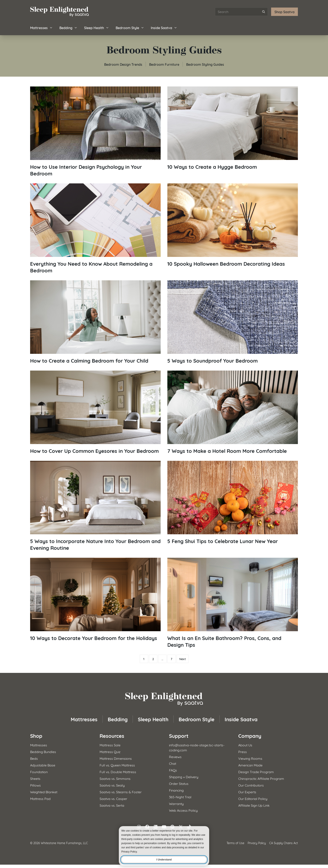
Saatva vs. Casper (113, 798)
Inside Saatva (164, 28)
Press (243, 751)
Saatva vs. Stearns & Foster (121, 792)
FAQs (173, 770)
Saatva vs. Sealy (112, 785)
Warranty (176, 803)
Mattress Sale (110, 745)
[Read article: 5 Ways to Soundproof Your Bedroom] (233, 322)
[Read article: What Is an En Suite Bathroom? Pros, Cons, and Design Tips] (233, 603)
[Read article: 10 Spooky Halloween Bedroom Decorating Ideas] (233, 225)
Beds (34, 758)
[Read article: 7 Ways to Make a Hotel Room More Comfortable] (233, 412)
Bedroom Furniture (164, 64)
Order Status (179, 783)
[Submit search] (264, 12)
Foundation (39, 772)
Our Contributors (251, 785)
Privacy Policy (257, 843)
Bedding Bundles (43, 751)
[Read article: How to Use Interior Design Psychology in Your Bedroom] (95, 132)
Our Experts (247, 792)
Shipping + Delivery (184, 777)
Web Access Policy (183, 810)
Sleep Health (97, 28)
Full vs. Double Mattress (118, 772)
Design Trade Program (256, 772)
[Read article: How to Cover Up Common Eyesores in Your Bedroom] (95, 412)
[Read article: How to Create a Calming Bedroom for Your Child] (95, 322)
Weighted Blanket (44, 792)
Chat (173, 763)
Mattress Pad (40, 798)
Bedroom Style (130, 28)
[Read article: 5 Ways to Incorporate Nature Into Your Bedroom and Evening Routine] (95, 506)
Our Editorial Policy (253, 798)
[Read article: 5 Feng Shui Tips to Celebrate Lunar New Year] (233, 503)
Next (183, 659)
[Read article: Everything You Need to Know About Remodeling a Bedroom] (95, 229)
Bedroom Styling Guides (205, 64)
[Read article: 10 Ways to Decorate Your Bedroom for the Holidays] (95, 599)
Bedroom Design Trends (123, 64)
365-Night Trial (180, 797)
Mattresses (41, 28)
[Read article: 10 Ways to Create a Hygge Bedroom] (233, 128)
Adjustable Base (43, 765)
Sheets (35, 778)
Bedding (68, 28)
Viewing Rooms (250, 758)
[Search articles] (241, 12)
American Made (250, 765)
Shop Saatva (284, 12)
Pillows (35, 785)
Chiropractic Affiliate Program (261, 778)
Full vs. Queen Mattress (117, 765)
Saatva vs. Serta (112, 805)
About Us (245, 745)
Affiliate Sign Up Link (254, 805)
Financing (176, 790)
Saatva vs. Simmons (115, 778)
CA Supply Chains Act (284, 843)
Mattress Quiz (110, 751)
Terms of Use (235, 843)
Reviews (175, 757)
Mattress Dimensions (116, 758)
